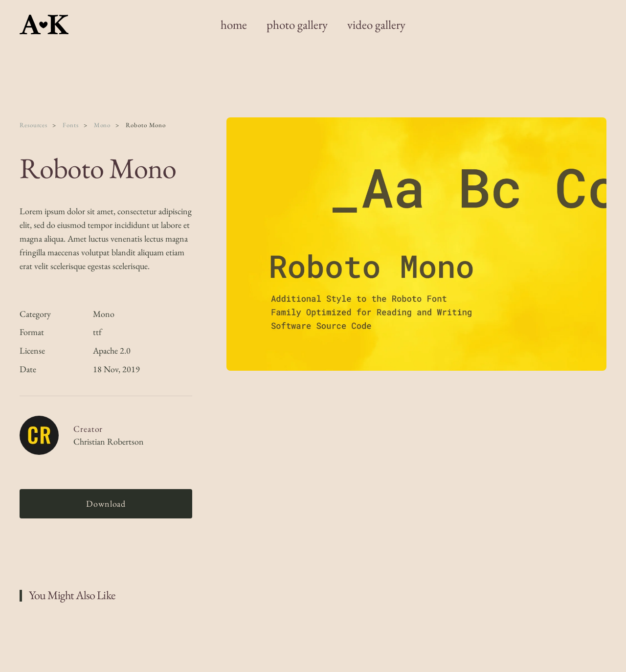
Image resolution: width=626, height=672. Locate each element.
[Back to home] (45, 24)
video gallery (376, 24)
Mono (104, 314)
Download (106, 504)
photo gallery (297, 24)
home (234, 24)
